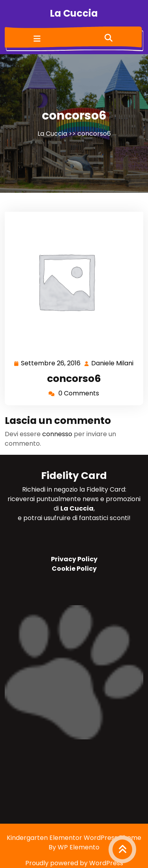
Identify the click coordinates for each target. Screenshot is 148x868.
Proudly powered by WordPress (74, 863)
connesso (57, 434)
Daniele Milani (113, 364)
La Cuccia (74, 13)
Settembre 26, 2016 (51, 364)
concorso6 (74, 379)
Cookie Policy (74, 569)
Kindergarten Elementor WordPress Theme (74, 838)
